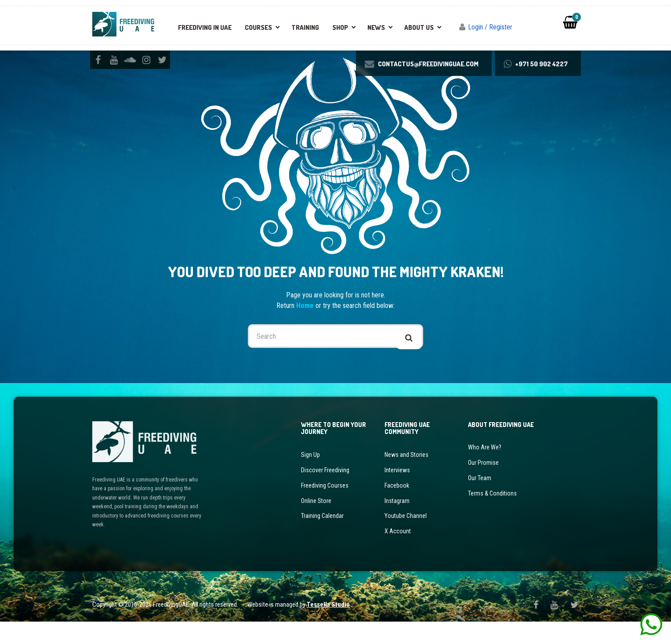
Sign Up (310, 480)
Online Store (316, 522)
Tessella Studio (328, 626)
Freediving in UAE (205, 27)
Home (306, 330)
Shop (340, 27)
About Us (419, 27)
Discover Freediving (325, 494)
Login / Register (490, 27)
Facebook (397, 508)
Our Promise (483, 487)
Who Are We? (485, 473)
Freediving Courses (325, 508)
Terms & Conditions (492, 515)
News (376, 27)
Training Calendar (322, 536)
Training (305, 27)
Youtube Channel (406, 536)
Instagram (397, 522)
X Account (398, 550)
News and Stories (406, 480)
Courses (258, 27)
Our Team (480, 501)
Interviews (397, 494)
